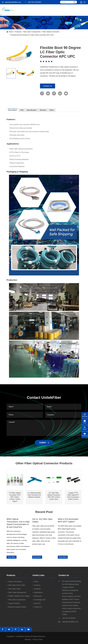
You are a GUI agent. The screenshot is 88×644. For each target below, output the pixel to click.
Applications (36, 21)
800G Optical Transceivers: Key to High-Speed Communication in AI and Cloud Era (18, 523)
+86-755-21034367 (33, 2)
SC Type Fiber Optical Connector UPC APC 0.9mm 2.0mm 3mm (54, 496)
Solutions (26, 21)
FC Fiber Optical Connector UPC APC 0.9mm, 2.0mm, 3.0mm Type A (15, 497)
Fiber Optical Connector (51, 32)
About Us (72, 21)
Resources (47, 21)
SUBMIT (44, 443)
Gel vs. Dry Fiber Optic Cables (42, 520)
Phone (85, 428)
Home (7, 21)
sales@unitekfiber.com (11, 2)
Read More (12, 557)
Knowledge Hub (60, 21)
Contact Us (82, 21)
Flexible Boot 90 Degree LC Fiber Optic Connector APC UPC (32, 35)
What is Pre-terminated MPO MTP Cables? (68, 520)
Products (18, 32)
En (84, 2)
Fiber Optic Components (32, 32)
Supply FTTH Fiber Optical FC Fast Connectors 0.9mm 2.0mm (73, 496)
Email (85, 421)
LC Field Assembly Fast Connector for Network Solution (34, 495)
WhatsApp (85, 415)
